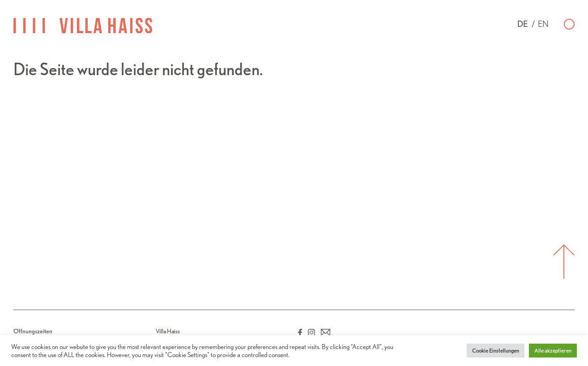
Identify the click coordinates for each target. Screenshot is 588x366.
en (543, 24)
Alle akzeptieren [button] (553, 351)
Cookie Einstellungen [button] (496, 351)
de (523, 24)
